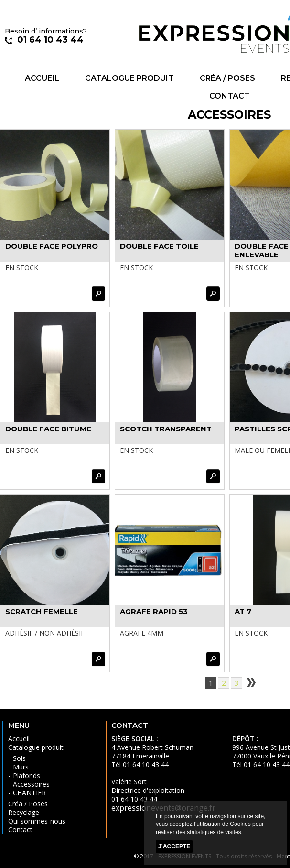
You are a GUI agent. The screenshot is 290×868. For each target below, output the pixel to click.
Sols (19, 758)
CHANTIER (29, 793)
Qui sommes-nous (37, 821)
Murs (21, 767)
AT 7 (243, 611)
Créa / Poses (227, 78)
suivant (251, 683)
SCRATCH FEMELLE (42, 611)
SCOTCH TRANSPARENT (166, 429)
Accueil (42, 78)
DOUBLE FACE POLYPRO (52, 246)
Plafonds (27, 775)
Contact (230, 96)
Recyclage (24, 812)
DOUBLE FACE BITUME (48, 429)
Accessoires (31, 784)
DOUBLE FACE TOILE (159, 246)
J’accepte (174, 846)
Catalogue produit (129, 78)
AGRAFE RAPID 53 (154, 611)
